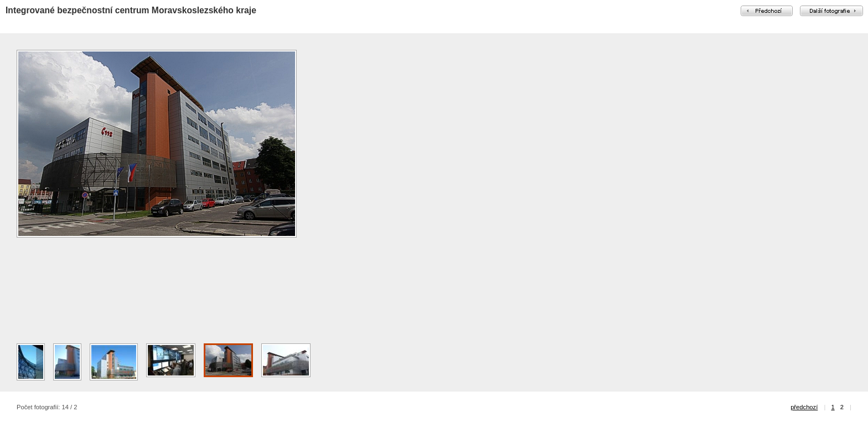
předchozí (804, 407)
